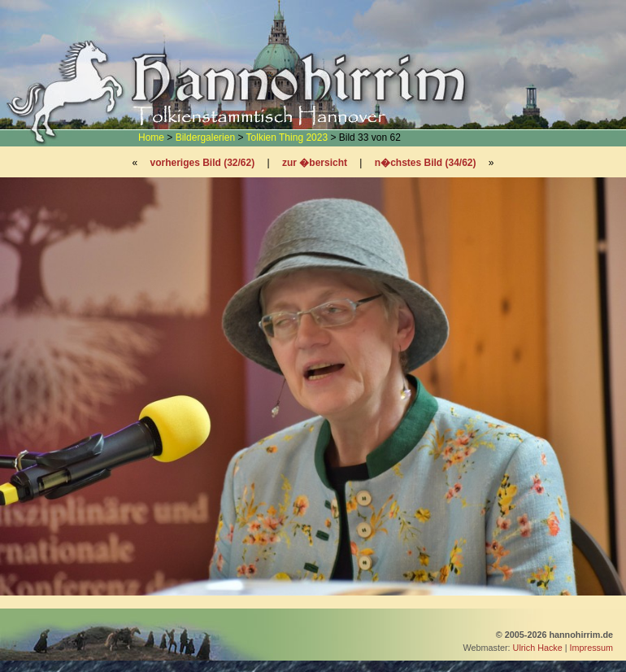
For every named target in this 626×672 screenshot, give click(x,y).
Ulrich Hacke (538, 648)
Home (151, 137)
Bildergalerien (205, 137)
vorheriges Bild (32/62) (202, 163)
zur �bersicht (315, 163)
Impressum (591, 648)
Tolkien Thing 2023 (287, 137)
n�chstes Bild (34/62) (426, 163)
